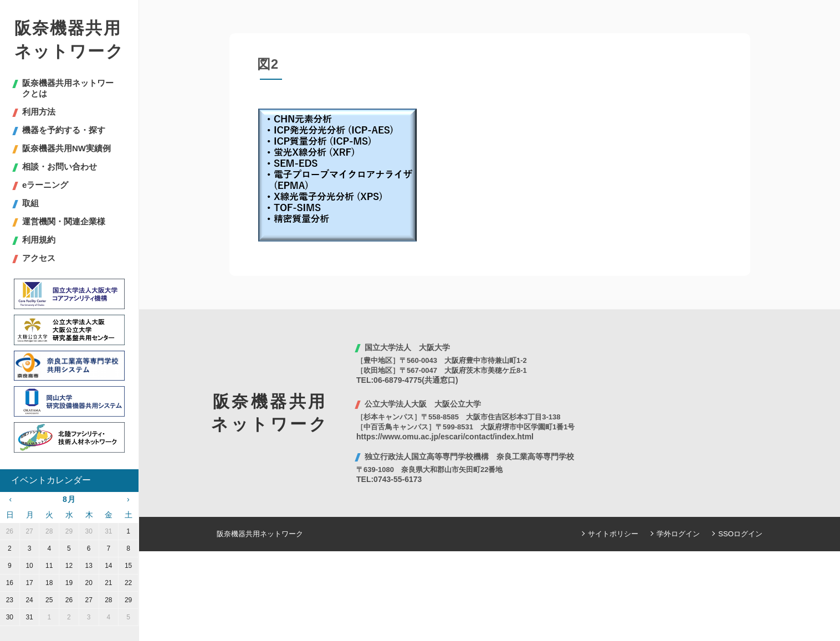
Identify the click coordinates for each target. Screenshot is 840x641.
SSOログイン (741, 534)
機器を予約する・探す (64, 130)
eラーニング (45, 185)
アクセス (39, 258)
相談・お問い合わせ (60, 166)
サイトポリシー (614, 534)
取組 (30, 203)
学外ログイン (679, 534)
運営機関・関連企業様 (64, 221)
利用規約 (39, 240)
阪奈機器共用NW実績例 (66, 148)
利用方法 (39, 112)
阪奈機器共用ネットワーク (69, 40)
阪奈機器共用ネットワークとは (68, 88)
